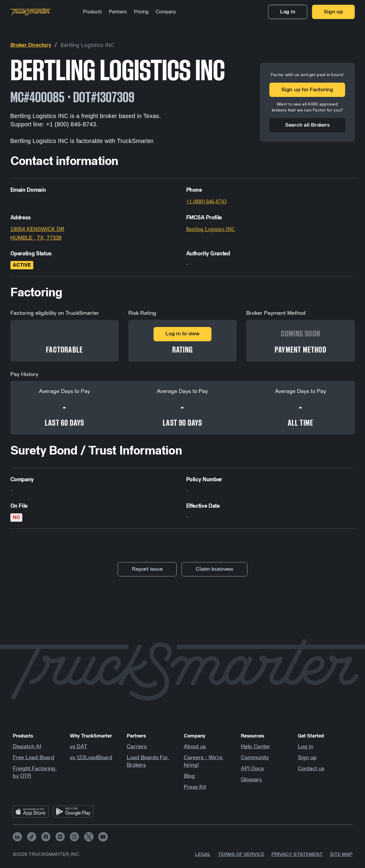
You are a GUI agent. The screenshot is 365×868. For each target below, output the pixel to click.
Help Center (256, 747)
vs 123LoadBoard (91, 758)
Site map (341, 854)
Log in (305, 747)
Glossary (251, 780)
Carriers (137, 747)
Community (255, 758)
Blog (189, 776)
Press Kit (195, 787)
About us (195, 747)
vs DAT (79, 747)
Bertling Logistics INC (87, 45)
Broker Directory (31, 45)
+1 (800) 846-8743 (206, 202)
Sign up (307, 758)
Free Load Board (34, 758)
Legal (203, 854)
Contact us (311, 769)
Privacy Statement (297, 854)
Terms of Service (241, 854)
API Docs (252, 769)
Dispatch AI (27, 747)
